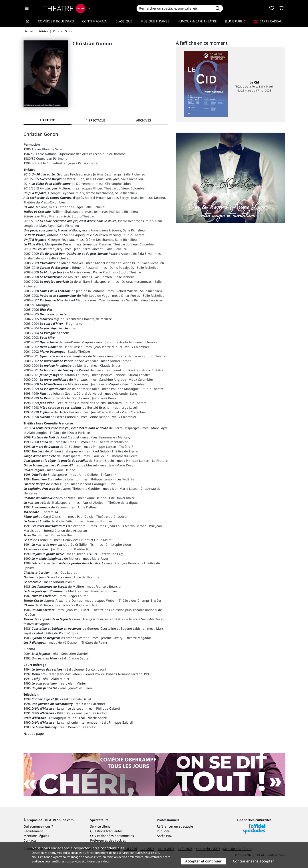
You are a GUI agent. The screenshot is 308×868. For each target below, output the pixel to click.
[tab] (95, 120)
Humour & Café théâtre (197, 21)
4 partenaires (62, 857)
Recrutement (33, 831)
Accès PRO (165, 836)
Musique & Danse (155, 21)
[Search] (175, 8)
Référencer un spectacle (175, 826)
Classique (124, 21)
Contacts (30, 840)
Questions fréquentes (106, 831)
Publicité (163, 831)
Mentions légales (36, 836)
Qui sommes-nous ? (38, 826)
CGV (93, 836)
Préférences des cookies (108, 840)
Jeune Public (235, 21)
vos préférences (133, 857)
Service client (100, 826)
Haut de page (34, 734)
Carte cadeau (268, 21)
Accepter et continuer (203, 861)
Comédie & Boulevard (56, 21)
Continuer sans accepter (253, 861)
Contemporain (95, 21)
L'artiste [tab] (48, 120)
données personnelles (117, 836)
